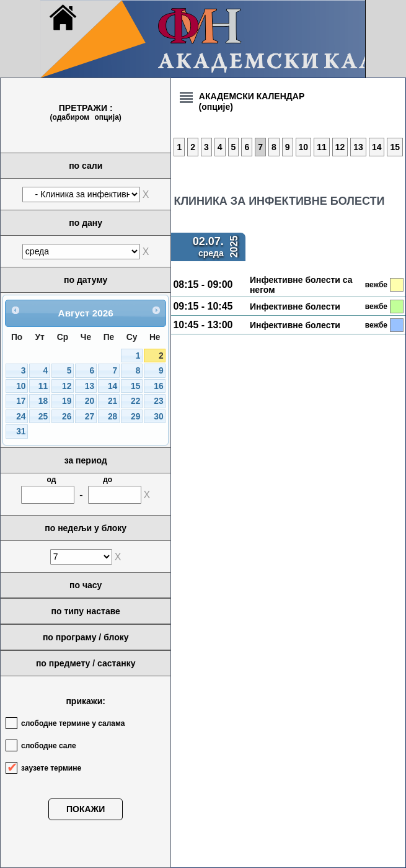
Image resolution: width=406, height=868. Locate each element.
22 (135, 401)
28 (113, 417)
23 (158, 401)
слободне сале (49, 746)
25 (43, 417)
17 (21, 401)
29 (135, 417)
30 (158, 417)
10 (21, 386)
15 (135, 386)
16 (158, 386)
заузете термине (51, 768)
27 (90, 417)
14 (113, 386)
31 (21, 432)
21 (113, 401)
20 (90, 401)
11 (43, 386)
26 (67, 417)
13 (90, 386)
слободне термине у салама (73, 723)
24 (21, 417)
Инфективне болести (295, 306)
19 (67, 401)
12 (67, 386)
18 (43, 401)
